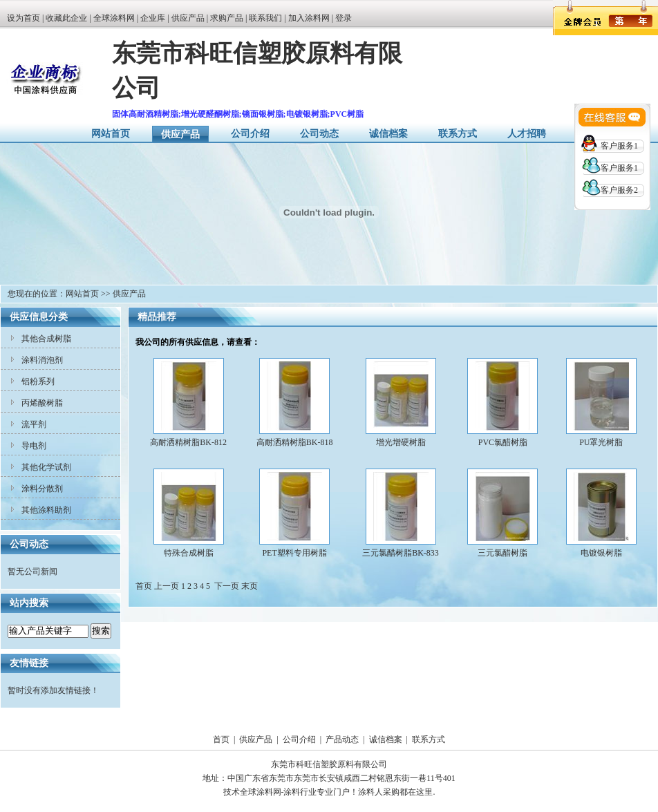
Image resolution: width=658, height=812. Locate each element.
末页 (250, 586)
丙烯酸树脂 (42, 403)
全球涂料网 (114, 18)
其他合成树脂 (46, 339)
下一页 (227, 586)
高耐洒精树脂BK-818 (295, 442)
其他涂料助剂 (46, 510)
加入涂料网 (309, 18)
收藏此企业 (66, 18)
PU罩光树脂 (601, 442)
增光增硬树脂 (401, 442)
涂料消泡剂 (42, 360)
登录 (344, 18)
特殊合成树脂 (189, 553)
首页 (221, 739)
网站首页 (111, 134)
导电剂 (34, 446)
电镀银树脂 (601, 553)
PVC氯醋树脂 (503, 442)
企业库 (153, 18)
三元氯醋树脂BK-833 (401, 553)
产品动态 (342, 739)
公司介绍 (250, 134)
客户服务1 (619, 146)
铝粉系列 (38, 381)
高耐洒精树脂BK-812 (188, 442)
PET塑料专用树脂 (294, 553)
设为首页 (23, 18)
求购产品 (227, 18)
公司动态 (319, 134)
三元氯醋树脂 (502, 553)
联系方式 (458, 134)
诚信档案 (388, 134)
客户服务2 (619, 190)
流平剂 (34, 424)
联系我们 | (268, 18)
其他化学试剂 (46, 467)
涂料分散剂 (42, 489)
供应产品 (188, 18)
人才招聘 (527, 134)
